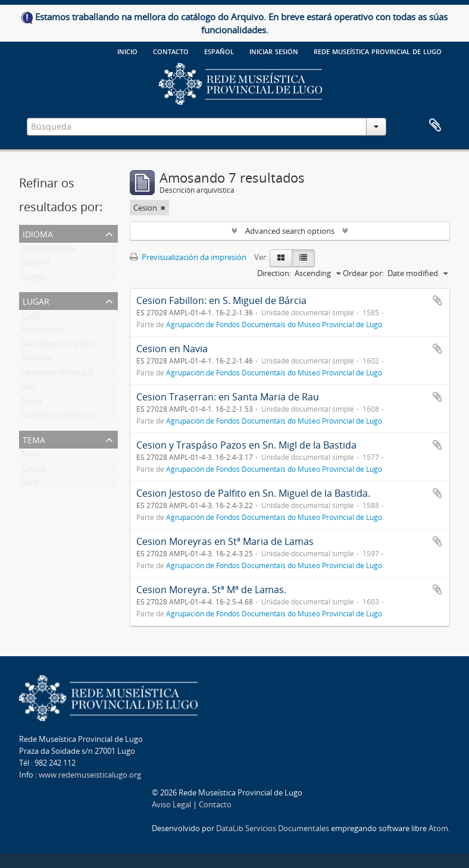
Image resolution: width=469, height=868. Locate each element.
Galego (34, 279)
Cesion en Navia (172, 349)
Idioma (38, 233)
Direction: (274, 273)
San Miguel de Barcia (58, 418)
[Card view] (281, 258)
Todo (31, 318)
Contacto (171, 51)
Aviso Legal (171, 804)
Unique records (49, 250)
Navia (32, 403)
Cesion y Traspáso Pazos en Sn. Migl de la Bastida (246, 445)
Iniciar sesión (274, 51)
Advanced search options (290, 231)
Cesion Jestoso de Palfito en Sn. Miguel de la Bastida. (253, 493)
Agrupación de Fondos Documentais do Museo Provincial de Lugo (274, 324)
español (219, 51)
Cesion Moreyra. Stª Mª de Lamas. (211, 590)
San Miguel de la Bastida (64, 346)
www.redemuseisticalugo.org (90, 775)
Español (35, 265)
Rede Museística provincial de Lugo (378, 51)
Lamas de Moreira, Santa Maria (76, 375)
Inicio (127, 51)
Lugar (36, 300)
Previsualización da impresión (188, 257)
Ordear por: (363, 273)
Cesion (33, 471)
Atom (438, 828)
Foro (30, 485)
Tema (34, 439)
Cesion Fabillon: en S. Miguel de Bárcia (221, 300)
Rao (28, 389)
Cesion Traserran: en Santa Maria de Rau (228, 397)
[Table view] (303, 258)
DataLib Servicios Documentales (273, 828)
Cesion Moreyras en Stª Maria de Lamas (225, 541)
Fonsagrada (42, 332)
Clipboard (435, 126)
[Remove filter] (163, 208)
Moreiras (37, 361)
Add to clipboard (437, 300)
